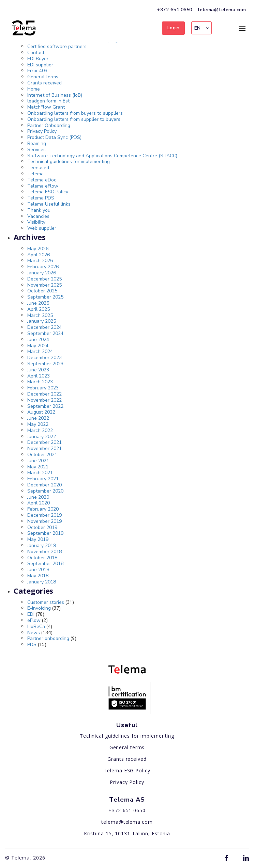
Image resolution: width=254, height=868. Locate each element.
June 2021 (38, 461)
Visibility (36, 222)
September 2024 (45, 333)
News (34, 633)
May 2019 (38, 539)
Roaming (37, 143)
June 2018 (38, 570)
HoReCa (36, 626)
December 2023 (44, 358)
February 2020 (43, 509)
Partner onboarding (48, 638)
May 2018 (38, 576)
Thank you (39, 210)
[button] (201, 28)
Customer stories (46, 602)
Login (173, 28)
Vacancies (38, 216)
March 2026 (40, 261)
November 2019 (44, 521)
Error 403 (37, 71)
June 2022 (38, 418)
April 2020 (39, 503)
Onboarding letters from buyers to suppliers (75, 113)
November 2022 (44, 400)
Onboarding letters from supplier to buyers (74, 119)
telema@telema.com (222, 10)
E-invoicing (39, 608)
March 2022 (40, 430)
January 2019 (42, 545)
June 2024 (38, 340)
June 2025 (38, 303)
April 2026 (39, 255)
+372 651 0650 (175, 10)
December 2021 (44, 442)
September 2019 (45, 533)
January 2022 (42, 437)
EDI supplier (40, 65)
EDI (31, 614)
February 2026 (43, 267)
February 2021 (43, 479)
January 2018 (42, 582)
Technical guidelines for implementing (69, 162)
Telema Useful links (49, 204)
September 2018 (45, 564)
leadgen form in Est (48, 101)
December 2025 (44, 279)
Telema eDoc (42, 180)
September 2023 (45, 364)
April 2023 (39, 376)
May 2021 (38, 467)
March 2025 (40, 315)
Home (34, 89)
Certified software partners (57, 46)
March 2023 (40, 382)
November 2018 (44, 552)
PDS (32, 645)
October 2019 (42, 527)
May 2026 (38, 249)
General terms (43, 77)
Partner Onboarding (49, 125)
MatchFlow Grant (46, 107)
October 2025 (42, 291)
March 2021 (40, 473)
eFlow (34, 620)
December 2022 (44, 394)
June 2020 (38, 497)
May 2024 (38, 346)
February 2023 (43, 388)
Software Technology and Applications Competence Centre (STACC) (102, 156)
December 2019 (44, 515)
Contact (36, 53)
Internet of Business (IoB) (55, 95)
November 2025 (44, 285)
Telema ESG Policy (48, 192)
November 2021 (44, 448)
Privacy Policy (42, 131)
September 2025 (45, 297)
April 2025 (39, 309)
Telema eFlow (43, 186)
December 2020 (44, 485)
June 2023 (38, 370)
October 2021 (42, 455)
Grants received (44, 83)
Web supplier (42, 228)
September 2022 (45, 406)
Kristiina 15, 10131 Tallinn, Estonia (127, 833)
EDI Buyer (38, 59)
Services (36, 150)
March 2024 (40, 351)
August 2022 (41, 412)
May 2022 (38, 424)
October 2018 (42, 558)
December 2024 (44, 327)
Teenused (38, 168)
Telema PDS (41, 198)
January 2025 (42, 321)
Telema (35, 174)
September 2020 (45, 491)
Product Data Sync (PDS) (54, 137)
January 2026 (42, 273)
